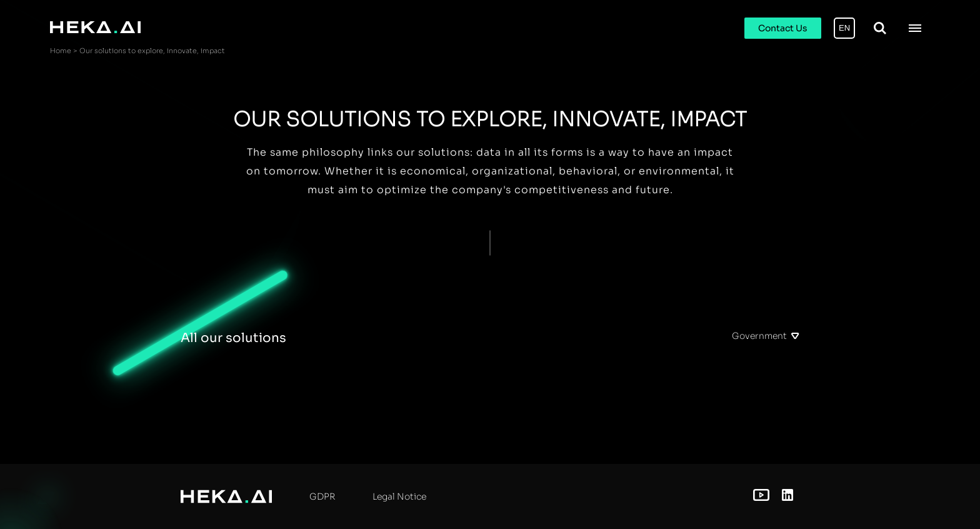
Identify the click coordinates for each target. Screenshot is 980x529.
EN (844, 28)
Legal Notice (399, 496)
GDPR (322, 496)
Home (61, 51)
